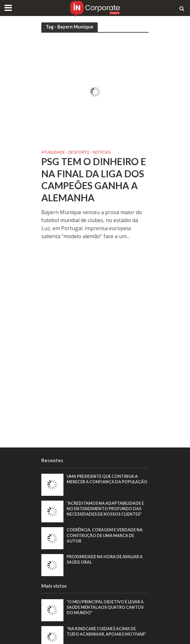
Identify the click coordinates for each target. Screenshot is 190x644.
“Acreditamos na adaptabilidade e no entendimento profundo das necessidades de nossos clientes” (105, 509)
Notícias (102, 153)
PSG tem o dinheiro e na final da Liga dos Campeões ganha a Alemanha (94, 180)
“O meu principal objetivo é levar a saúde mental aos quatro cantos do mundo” (105, 607)
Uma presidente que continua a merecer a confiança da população (107, 479)
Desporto (79, 153)
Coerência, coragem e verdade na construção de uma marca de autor (105, 535)
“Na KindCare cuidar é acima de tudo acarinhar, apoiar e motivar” (106, 632)
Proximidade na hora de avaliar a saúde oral (105, 559)
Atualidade (53, 153)
